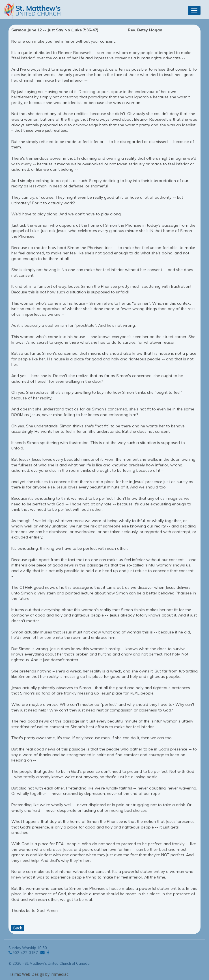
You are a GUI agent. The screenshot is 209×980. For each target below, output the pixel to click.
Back (18, 928)
